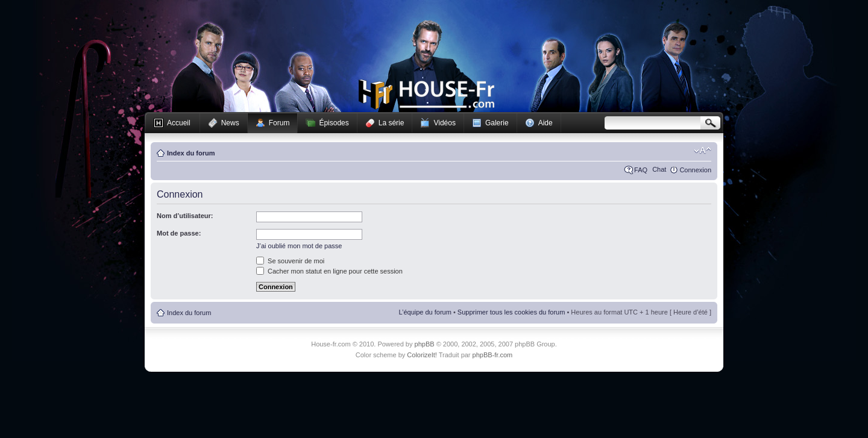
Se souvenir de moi (290, 261)
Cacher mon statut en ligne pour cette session (329, 271)
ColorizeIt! (422, 355)
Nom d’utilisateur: (185, 216)
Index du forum (191, 153)
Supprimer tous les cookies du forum (511, 312)
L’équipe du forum (425, 312)
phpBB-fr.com (493, 355)
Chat (659, 169)
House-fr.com (426, 95)
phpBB (425, 344)
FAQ (641, 170)
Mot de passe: (179, 233)
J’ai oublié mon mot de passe (299, 246)
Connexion (695, 170)
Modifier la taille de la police (703, 151)
